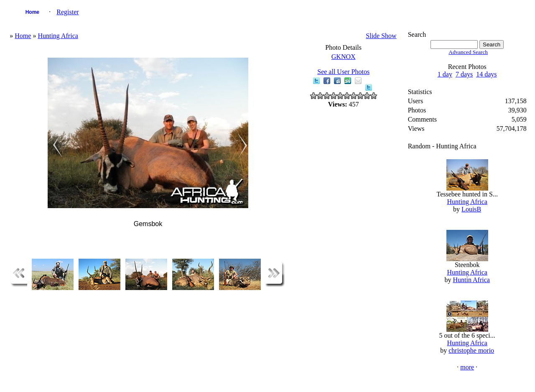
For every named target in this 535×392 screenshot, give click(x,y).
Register (68, 12)
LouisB (471, 209)
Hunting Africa (58, 36)
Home (32, 12)
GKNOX (344, 57)
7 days (464, 74)
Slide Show (381, 36)
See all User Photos (343, 72)
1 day (445, 74)
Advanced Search (468, 52)
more (467, 367)
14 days (486, 74)
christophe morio (471, 350)
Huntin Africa (471, 280)
